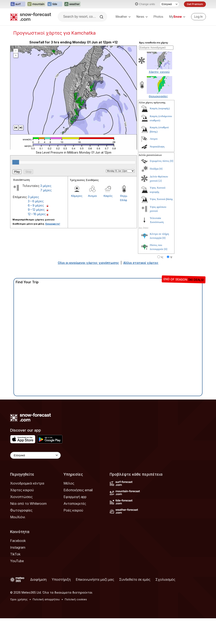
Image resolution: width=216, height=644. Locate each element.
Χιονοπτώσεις (21, 497)
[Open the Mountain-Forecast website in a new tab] (36, 4)
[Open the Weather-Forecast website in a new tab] (72, 4)
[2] (160, 181)
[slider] (16, 162)
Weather (123, 17)
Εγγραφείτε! (53, 224)
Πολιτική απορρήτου (46, 599)
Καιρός (108, 196)
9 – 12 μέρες (36, 210)
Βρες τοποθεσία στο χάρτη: (154, 43)
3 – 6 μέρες (36, 201)
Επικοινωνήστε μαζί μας (95, 579)
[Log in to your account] (198, 17)
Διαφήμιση (38, 579)
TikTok (15, 554)
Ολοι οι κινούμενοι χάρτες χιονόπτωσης (88, 263)
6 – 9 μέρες (36, 205)
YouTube (17, 561)
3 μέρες (46, 186)
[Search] (102, 17)
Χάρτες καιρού (22, 490)
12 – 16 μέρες (37, 214)
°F (171, 257)
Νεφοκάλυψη (157, 146)
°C (162, 257)
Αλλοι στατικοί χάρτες (141, 263)
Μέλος (69, 483)
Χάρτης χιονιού (159, 72)
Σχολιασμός (165, 579)
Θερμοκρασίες (158, 96)
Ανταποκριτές (75, 504)
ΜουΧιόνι (18, 517)
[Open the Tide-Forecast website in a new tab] (55, 4)
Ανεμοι (92, 196)
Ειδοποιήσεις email (78, 490)
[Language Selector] (169, 4)
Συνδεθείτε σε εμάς (135, 579)
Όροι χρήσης (19, 599)
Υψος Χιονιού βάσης (161, 199)
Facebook (18, 541)
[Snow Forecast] (31, 17)
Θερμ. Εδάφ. (124, 198)
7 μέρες (46, 190)
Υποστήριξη (61, 579)
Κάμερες (77, 196)
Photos (158, 17)
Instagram (18, 547)
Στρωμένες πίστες (160, 161)
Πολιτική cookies (76, 599)
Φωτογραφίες (21, 510)
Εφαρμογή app (75, 497)
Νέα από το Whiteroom (28, 504)
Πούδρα (154, 169)
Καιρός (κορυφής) (160, 108)
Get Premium (195, 4)
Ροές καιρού (73, 510)
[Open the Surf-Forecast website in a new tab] (18, 4)
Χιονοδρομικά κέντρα (27, 483)
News (142, 17)
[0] (172, 161)
